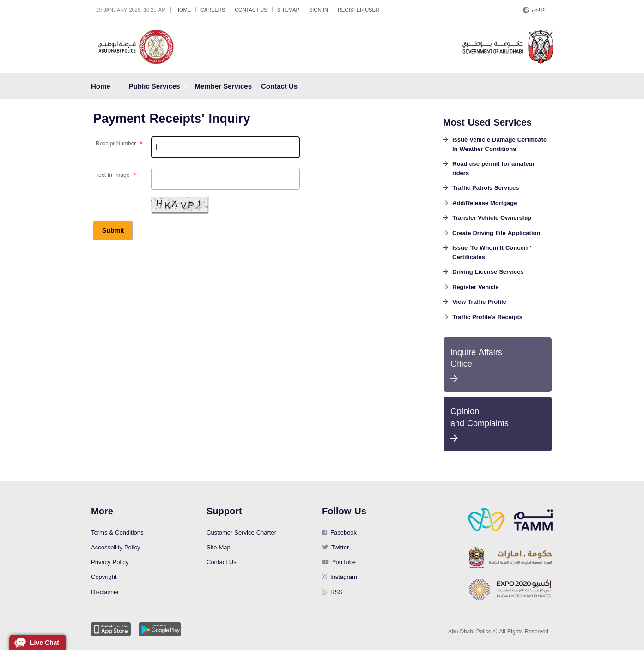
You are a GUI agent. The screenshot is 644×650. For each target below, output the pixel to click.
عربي (539, 9)
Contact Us (251, 10)
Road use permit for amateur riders (494, 169)
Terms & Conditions (117, 533)
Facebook (339, 533)
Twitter (335, 547)
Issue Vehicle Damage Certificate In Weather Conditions (499, 145)
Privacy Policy (110, 562)
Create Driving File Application (496, 234)
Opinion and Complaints (498, 423)
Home (183, 10)
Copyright (104, 577)
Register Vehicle (476, 288)
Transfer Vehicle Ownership (492, 218)
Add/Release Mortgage (485, 204)
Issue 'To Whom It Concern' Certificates (492, 253)
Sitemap (288, 10)
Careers (213, 10)
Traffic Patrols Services (486, 188)
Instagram (340, 577)
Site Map (219, 547)
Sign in (319, 10)
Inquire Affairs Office (498, 364)
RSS (332, 592)
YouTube (339, 562)
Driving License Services (488, 272)
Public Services (155, 86)
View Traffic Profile (479, 302)
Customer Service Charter (241, 533)
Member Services (223, 86)
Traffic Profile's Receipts (487, 318)
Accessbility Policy (116, 547)
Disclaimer (105, 592)
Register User (358, 10)
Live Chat (45, 643)
